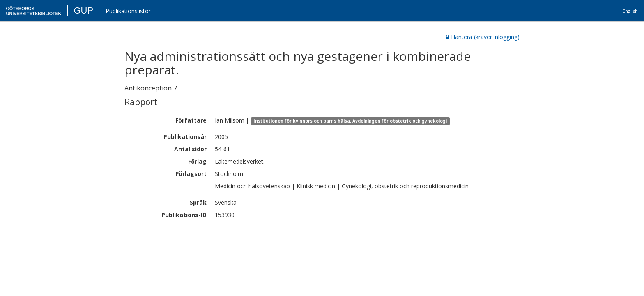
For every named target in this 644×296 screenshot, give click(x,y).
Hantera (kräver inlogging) (483, 37)
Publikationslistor (128, 11)
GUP (83, 10)
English (630, 11)
